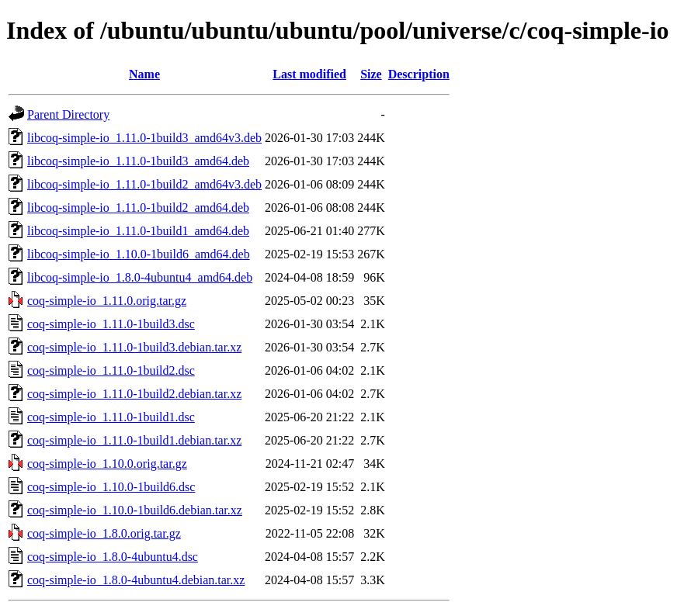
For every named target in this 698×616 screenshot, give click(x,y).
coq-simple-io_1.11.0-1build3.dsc (111, 324)
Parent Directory (68, 114)
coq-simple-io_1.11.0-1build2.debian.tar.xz (134, 394)
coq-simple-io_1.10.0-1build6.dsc (111, 487)
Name (144, 74)
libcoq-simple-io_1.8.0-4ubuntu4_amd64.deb (140, 277)
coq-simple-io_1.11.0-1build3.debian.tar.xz (134, 347)
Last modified (309, 74)
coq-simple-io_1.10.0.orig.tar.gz (107, 464)
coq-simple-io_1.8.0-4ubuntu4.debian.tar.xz (136, 580)
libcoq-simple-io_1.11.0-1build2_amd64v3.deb (144, 184)
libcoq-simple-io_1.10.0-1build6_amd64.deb (139, 254)
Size (371, 74)
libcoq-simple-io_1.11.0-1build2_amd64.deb (138, 208)
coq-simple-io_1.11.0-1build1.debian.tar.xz (134, 440)
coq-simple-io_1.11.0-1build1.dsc (111, 417)
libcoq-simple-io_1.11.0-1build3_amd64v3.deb (144, 138)
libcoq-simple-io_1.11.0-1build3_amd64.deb (138, 161)
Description (419, 74)
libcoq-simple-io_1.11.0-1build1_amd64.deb (138, 231)
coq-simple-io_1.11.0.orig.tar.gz (107, 301)
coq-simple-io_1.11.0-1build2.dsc (111, 370)
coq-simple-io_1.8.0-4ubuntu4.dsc (113, 557)
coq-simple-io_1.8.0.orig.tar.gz (104, 533)
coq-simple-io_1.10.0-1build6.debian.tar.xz (135, 510)
